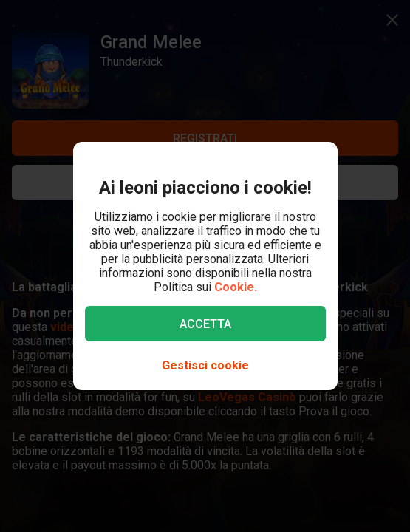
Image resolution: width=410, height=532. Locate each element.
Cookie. (236, 287)
